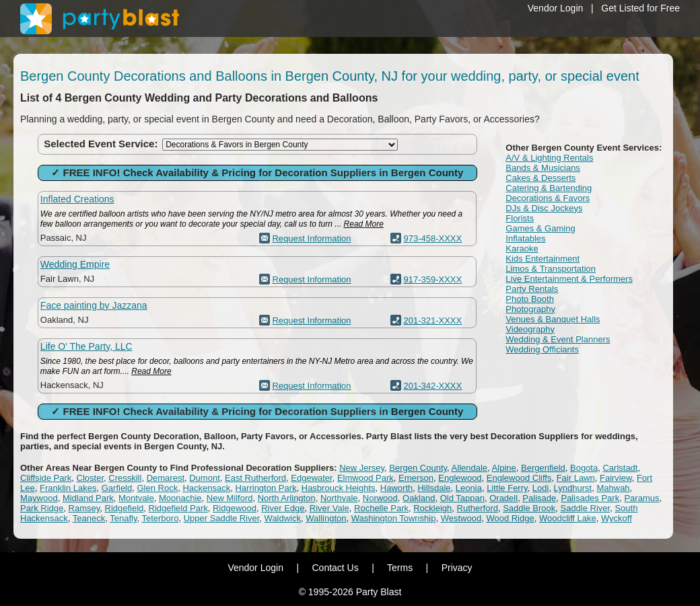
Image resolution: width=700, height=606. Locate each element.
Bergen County (418, 468)
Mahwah (613, 488)
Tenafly (123, 518)
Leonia (469, 488)
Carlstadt (620, 468)
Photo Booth (530, 299)
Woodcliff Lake (568, 518)
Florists (520, 218)
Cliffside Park (46, 478)
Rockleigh (432, 508)
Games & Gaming (540, 228)
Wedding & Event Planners (558, 339)
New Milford (230, 498)
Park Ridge (42, 508)
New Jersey (362, 468)
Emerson (416, 478)
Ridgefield (125, 508)
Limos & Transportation (551, 269)
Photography (530, 309)
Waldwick (283, 518)
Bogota (584, 468)
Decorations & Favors (548, 198)
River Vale (329, 508)
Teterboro (160, 518)
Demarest (166, 478)
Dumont (205, 478)
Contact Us (335, 568)
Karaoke (522, 249)
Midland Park (88, 498)
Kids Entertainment (542, 259)
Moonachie (180, 498)
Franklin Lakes (68, 488)
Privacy (457, 568)
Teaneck (89, 518)
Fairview (616, 478)
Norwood (380, 498)
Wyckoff (617, 518)
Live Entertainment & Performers (569, 279)
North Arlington (287, 498)
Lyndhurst (573, 488)
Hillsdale (434, 488)
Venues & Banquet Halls (553, 319)
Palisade (539, 498)
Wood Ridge (510, 518)
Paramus (641, 498)
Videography (530, 329)
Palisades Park (590, 498)
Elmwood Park (365, 478)
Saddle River (585, 508)
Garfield (117, 488)
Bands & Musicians (543, 168)
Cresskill (125, 478)
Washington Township (394, 518)
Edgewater (311, 478)
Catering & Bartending (549, 188)
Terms (400, 568)
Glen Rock (157, 488)
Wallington (326, 518)
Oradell (503, 498)
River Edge (283, 508)
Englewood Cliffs (519, 478)
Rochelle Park (381, 508)
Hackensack (206, 488)
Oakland (419, 498)
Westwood (461, 518)
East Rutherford (255, 478)
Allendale (470, 468)
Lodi (541, 488)
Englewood (460, 478)
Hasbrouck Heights (339, 488)
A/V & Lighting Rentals (549, 158)
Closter (90, 478)
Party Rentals (532, 289)
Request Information (311, 238)
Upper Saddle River (222, 518)
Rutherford (478, 508)
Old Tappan (462, 498)
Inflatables (525, 238)
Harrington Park (266, 488)
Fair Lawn (576, 478)
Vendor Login (556, 8)
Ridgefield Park (178, 508)
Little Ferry (507, 488)
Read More (364, 224)
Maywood (39, 498)
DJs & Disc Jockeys (544, 208)
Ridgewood (235, 508)
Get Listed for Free (640, 8)
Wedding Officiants (542, 349)
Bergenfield (543, 468)
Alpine (504, 468)
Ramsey (84, 508)
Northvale (339, 498)
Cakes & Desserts (540, 178)
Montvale (136, 498)
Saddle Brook (529, 508)
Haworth (396, 488)
